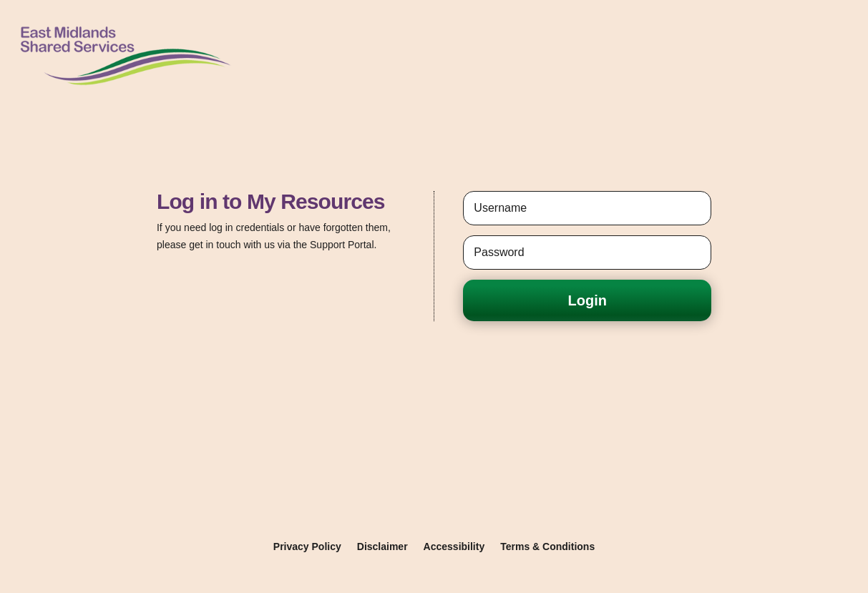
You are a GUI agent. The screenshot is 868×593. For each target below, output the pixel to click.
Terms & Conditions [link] (547, 547)
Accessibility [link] (454, 547)
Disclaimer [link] (382, 547)
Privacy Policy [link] (307, 547)
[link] (125, 89)
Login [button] (587, 300)
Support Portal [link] (342, 245)
